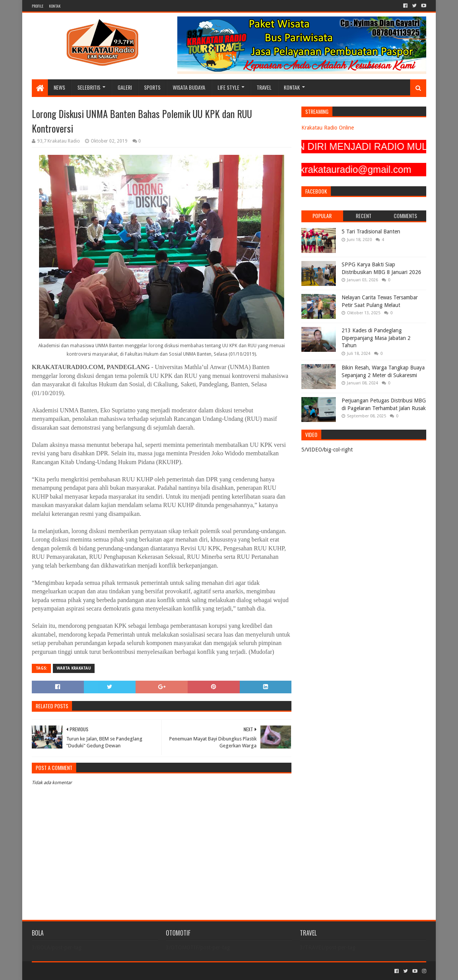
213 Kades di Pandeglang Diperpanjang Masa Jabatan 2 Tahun (376, 338)
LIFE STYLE (228, 87)
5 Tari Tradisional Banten (371, 231)
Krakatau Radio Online (328, 128)
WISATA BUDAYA (189, 87)
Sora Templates (74, 971)
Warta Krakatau (74, 668)
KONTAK (55, 6)
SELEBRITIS (89, 87)
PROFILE (38, 6)
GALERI (125, 87)
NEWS (59, 87)
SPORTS (152, 87)
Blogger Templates (118, 971)
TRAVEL (264, 87)
